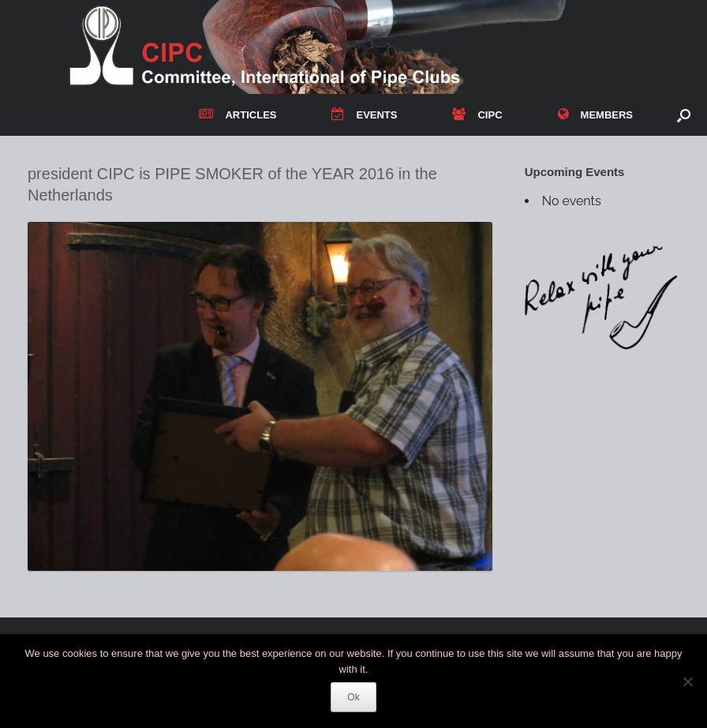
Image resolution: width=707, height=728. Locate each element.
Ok (353, 697)
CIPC (477, 115)
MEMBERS (595, 115)
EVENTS (364, 115)
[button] (684, 115)
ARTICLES (238, 115)
